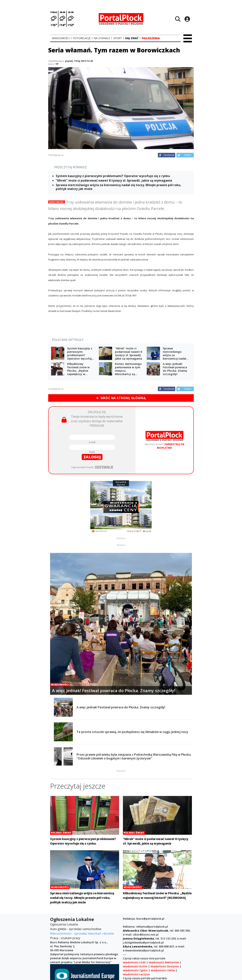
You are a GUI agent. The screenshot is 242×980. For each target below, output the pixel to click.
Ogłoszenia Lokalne (64, 924)
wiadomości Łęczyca (136, 974)
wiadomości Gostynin (165, 966)
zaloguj (92, 457)
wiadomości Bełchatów (164, 962)
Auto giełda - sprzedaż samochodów (76, 929)
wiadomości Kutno (135, 966)
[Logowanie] (187, 19)
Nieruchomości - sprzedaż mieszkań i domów (82, 933)
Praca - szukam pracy (65, 938)
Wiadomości (57, 202)
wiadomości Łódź (134, 962)
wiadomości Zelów (163, 970)
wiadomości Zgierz (135, 970)
